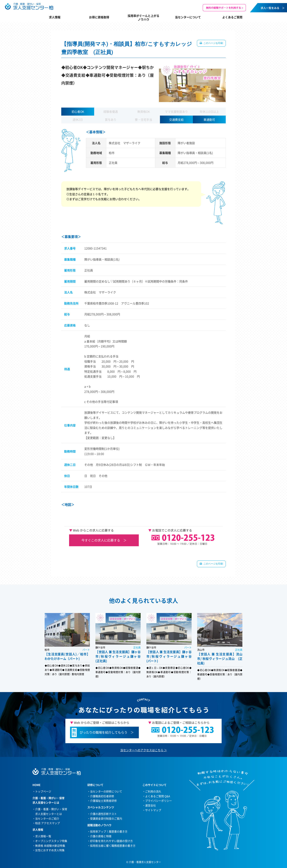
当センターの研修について (106, 791)
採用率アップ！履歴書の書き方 (109, 831)
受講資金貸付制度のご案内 (106, 818)
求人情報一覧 (43, 836)
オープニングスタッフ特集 (51, 841)
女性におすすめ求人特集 (50, 850)
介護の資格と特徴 (101, 836)
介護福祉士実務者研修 (103, 801)
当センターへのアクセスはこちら (142, 750)
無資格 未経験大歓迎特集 (50, 846)
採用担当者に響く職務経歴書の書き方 (113, 846)
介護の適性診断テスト (103, 814)
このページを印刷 (213, 43)
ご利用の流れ (153, 791)
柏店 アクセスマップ (47, 823)
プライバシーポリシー (159, 801)
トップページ (43, 791)
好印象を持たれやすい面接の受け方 (111, 841)
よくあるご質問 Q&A (158, 796)
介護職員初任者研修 (102, 796)
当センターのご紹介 (47, 818)
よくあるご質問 (232, 17)
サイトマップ (153, 810)
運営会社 (150, 805)
